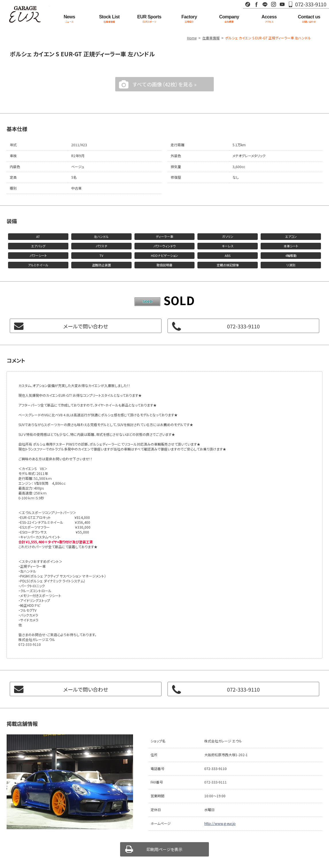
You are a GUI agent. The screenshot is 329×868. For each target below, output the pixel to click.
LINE (265, 4)
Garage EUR (25, 14)
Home (192, 38)
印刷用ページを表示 (164, 849)
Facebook (256, 4)
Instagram (274, 4)
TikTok (248, 4)
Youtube (282, 4)
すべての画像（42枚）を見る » (164, 84)
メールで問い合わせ (86, 326)
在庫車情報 (211, 38)
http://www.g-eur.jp (220, 823)
